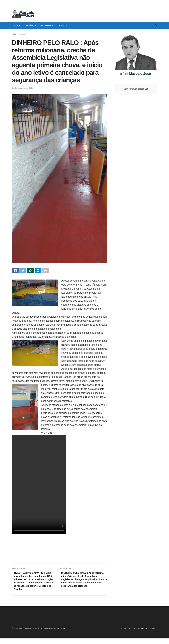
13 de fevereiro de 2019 (22, 88)
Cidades (23, 34)
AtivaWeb (62, 634)
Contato (63, 25)
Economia (47, 25)
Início (18, 25)
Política (31, 25)
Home (14, 34)
